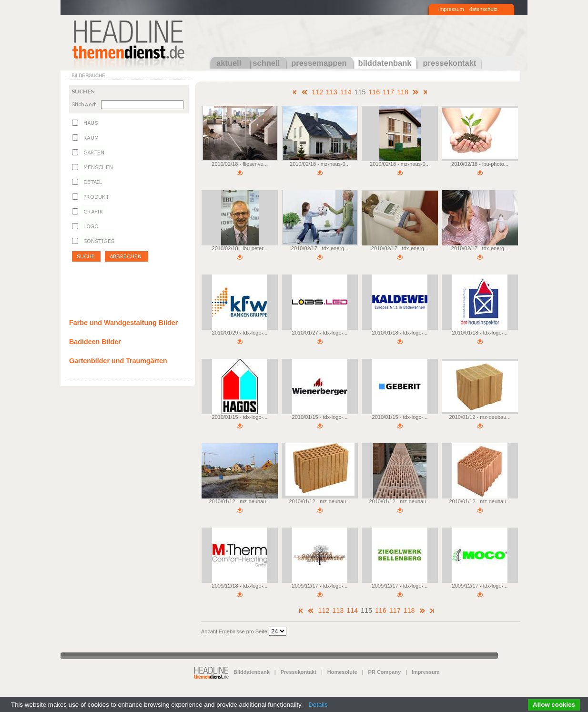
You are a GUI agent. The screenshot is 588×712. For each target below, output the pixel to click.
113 (332, 92)
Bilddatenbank (252, 672)
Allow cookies (554, 705)
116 (374, 92)
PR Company (385, 672)
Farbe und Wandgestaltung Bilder (123, 323)
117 (388, 92)
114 (346, 92)
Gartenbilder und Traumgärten (118, 361)
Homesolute (342, 672)
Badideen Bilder (95, 342)
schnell (266, 63)
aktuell (229, 63)
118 (403, 92)
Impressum (426, 672)
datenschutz (483, 9)
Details (318, 705)
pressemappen (319, 63)
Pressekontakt (299, 672)
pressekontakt (449, 63)
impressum (451, 9)
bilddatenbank (385, 63)
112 (317, 92)
